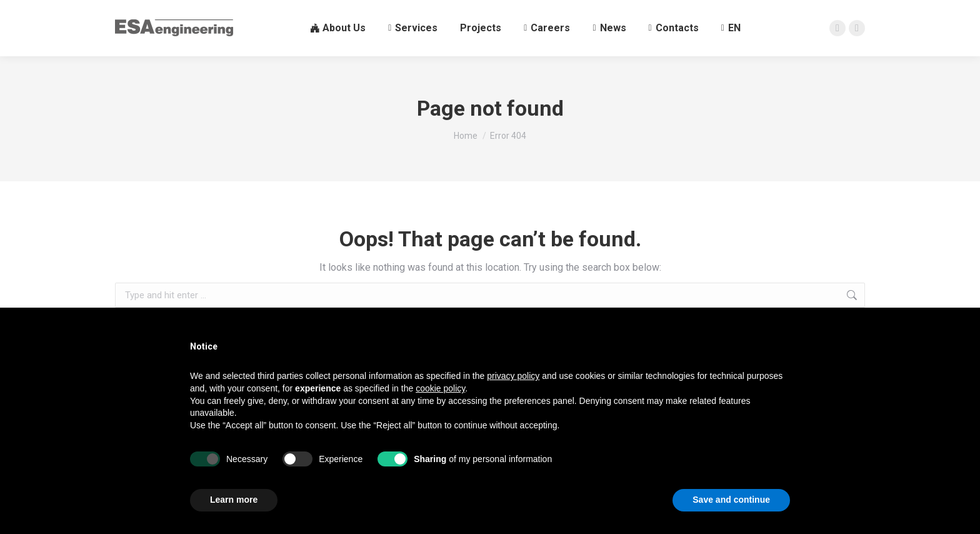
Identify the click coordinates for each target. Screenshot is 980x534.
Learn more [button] (234, 500)
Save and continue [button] (731, 500)
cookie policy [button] (440, 388)
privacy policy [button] (513, 376)
